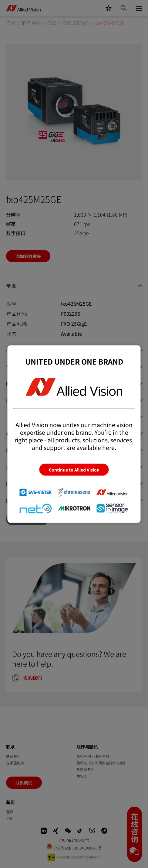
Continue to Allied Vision (74, 470)
